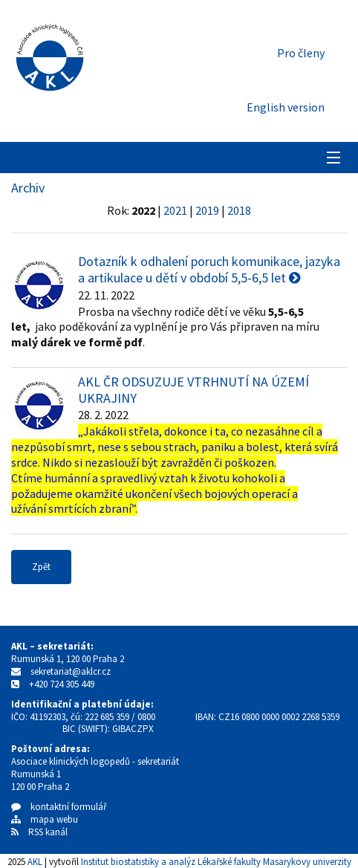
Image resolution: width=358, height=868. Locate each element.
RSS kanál (48, 832)
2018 (239, 210)
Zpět (41, 567)
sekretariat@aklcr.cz (71, 671)
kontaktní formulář (59, 807)
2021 (175, 210)
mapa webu (45, 819)
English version (286, 107)
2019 (207, 210)
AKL (35, 861)
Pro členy (301, 53)
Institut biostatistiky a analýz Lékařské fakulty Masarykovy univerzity (216, 861)
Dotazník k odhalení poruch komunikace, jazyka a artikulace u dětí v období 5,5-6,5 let (209, 269)
